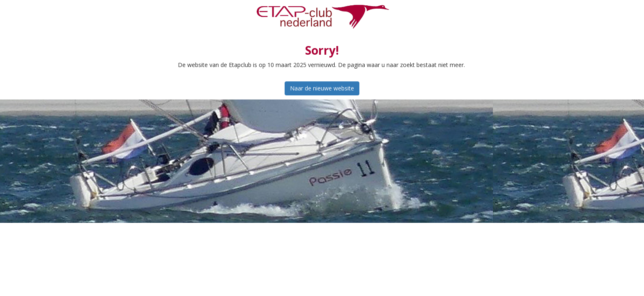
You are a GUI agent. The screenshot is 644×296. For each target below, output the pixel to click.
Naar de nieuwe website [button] (322, 88)
